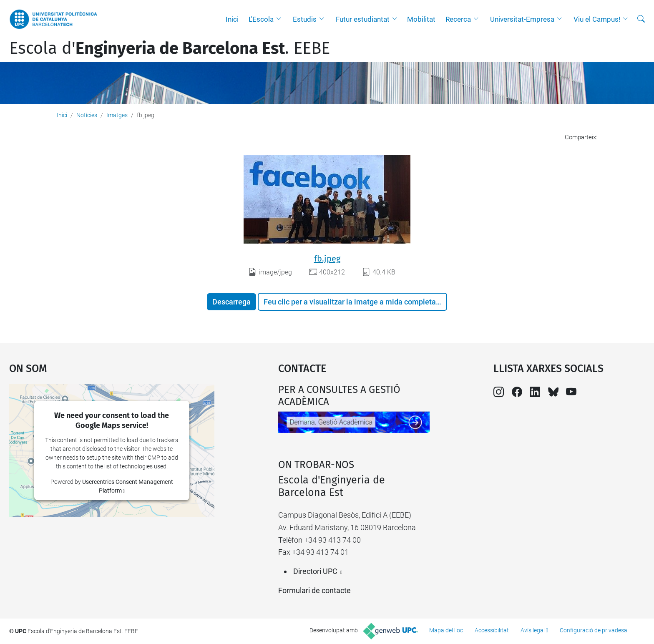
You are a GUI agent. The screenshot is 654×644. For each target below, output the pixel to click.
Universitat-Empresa (522, 19)
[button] (281, 19)
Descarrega (231, 302)
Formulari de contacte (314, 590)
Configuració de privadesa (594, 630)
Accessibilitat (492, 630)
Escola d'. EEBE (170, 48)
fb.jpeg (327, 259)
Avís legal (533, 630)
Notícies (87, 115)
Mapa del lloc (446, 630)
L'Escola (261, 19)
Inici (232, 19)
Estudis (305, 19)
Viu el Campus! (597, 19)
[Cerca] (641, 19)
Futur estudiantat (363, 19)
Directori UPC (315, 571)
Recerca (458, 19)
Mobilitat (421, 19)
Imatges (117, 115)
